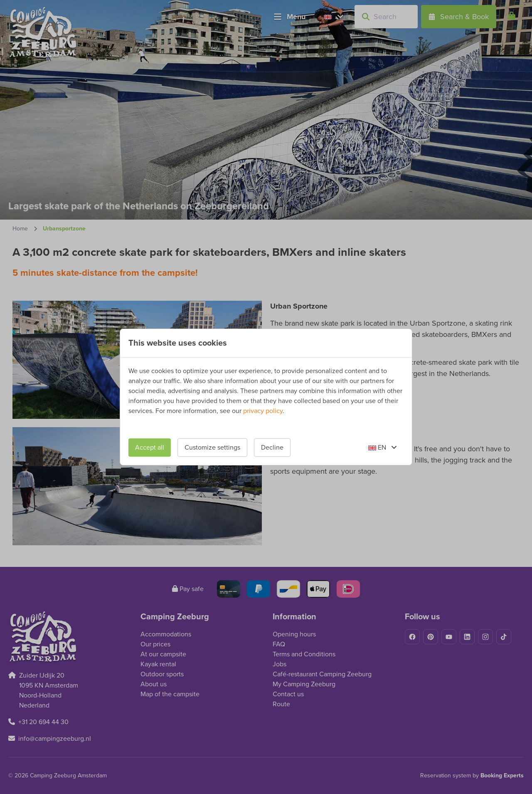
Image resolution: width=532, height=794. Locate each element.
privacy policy (263, 411)
